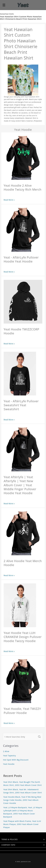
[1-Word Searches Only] (20, 737)
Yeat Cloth (9, 14)
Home (2, 14)
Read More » (9, 200)
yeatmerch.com (26, 862)
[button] (4, 5)
